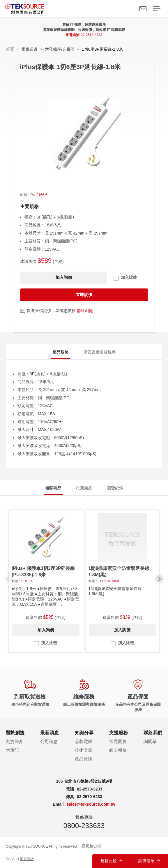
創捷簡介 (15, 741)
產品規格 (61, 352)
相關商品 (53, 488)
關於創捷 (15, 733)
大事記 (12, 750)
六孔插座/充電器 (60, 49)
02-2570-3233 (92, 35)
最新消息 (49, 733)
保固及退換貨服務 (100, 352)
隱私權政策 (92, 846)
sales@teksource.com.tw (91, 804)
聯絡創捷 (85, 311)
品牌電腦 (84, 741)
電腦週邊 (29, 49)
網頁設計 (27, 859)
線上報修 (118, 750)
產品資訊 (84, 759)
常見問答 (118, 741)
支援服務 (119, 733)
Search (130, 9)
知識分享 (84, 733)
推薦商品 (84, 488)
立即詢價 (84, 295)
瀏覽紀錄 (115, 488)
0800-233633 (84, 826)
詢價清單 (146, 861)
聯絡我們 (143, 9)
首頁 (10, 49)
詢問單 (150, 741)
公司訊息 (49, 741)
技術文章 (84, 750)
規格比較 (109, 861)
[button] (159, 579)
